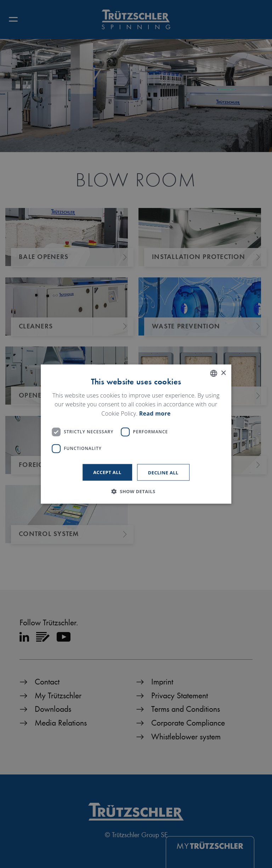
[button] (136, 491)
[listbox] (214, 373)
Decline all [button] (163, 472)
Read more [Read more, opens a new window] (155, 413)
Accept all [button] (107, 472)
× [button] (223, 373)
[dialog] (136, 434)
